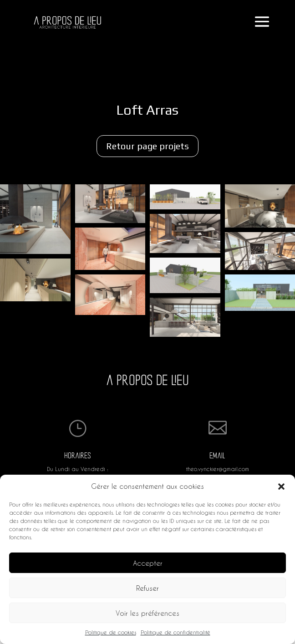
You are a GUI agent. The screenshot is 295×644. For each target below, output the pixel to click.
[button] (281, 487)
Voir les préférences (147, 613)
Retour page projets (147, 146)
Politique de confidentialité (175, 632)
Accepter (148, 563)
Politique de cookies (111, 632)
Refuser (147, 588)
